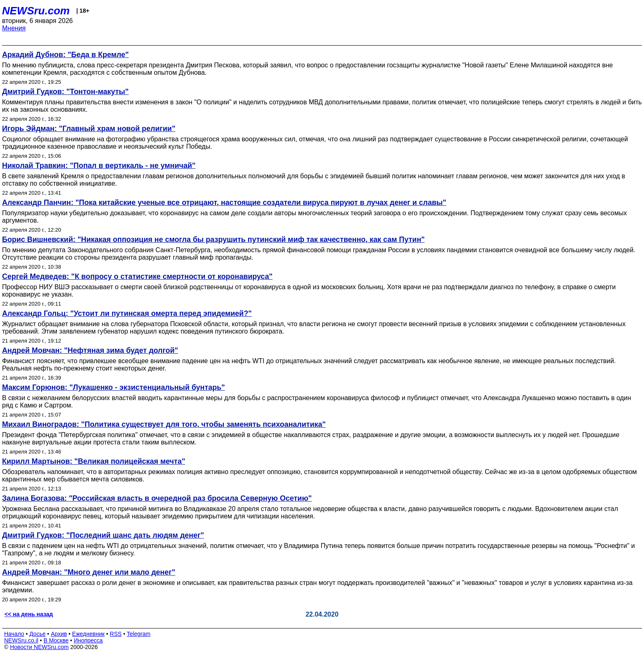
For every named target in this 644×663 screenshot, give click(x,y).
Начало (14, 634)
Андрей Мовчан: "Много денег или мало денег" (89, 572)
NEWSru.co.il (21, 640)
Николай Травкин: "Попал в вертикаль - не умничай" (99, 166)
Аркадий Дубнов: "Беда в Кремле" (65, 55)
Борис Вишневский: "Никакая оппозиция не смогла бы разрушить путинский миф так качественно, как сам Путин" (213, 239)
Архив (59, 634)
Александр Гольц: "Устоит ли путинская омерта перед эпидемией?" (127, 313)
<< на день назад (29, 614)
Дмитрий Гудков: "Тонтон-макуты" (65, 92)
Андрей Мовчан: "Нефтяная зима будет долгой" (90, 350)
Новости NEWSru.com (39, 647)
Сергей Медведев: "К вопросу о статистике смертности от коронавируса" (137, 276)
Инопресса (89, 640)
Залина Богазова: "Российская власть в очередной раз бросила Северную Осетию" (157, 498)
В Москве (56, 640)
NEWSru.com (36, 11)
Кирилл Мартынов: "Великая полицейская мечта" (94, 461)
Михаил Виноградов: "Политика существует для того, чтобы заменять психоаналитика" (164, 424)
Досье (37, 634)
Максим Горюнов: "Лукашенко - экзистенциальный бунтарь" (114, 387)
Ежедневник (89, 634)
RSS (116, 634)
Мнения (14, 28)
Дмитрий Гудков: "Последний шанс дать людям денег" (103, 535)
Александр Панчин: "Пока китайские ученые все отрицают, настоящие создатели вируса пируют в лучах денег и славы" (224, 203)
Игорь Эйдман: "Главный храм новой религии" (89, 129)
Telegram (139, 634)
